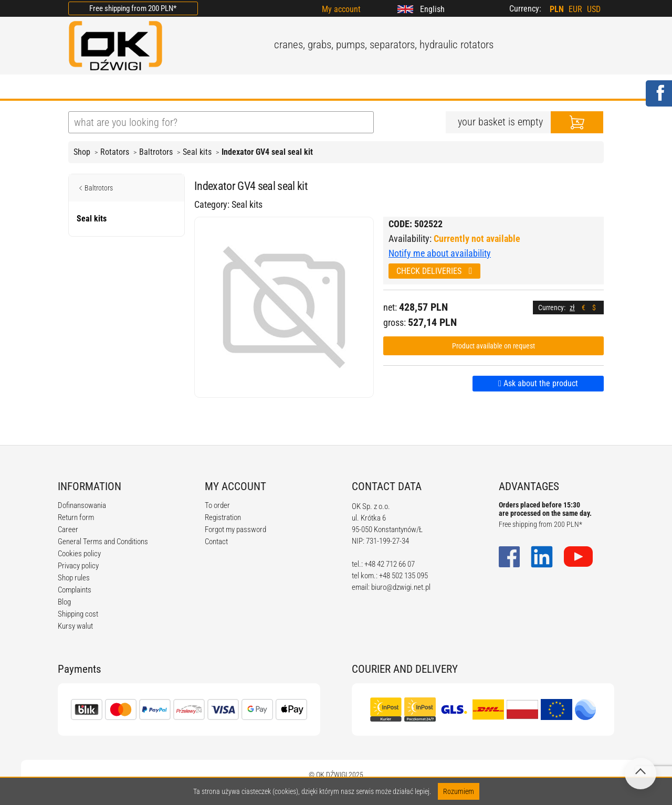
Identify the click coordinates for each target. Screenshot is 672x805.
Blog (64, 602)
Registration (223, 517)
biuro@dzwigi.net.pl (401, 587)
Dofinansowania (82, 505)
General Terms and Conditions (103, 542)
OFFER (179, 88)
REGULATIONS (287, 88)
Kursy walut (75, 626)
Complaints (75, 590)
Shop (82, 152)
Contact (216, 542)
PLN (557, 9)
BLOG (225, 88)
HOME (81, 88)
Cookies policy (79, 554)
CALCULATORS (367, 88)
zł (572, 308)
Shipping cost (78, 614)
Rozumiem (459, 791)
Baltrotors (156, 152)
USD (594, 9)
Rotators (115, 152)
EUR (575, 9)
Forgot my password (235, 529)
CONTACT (438, 88)
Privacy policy (78, 566)
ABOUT (129, 88)
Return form (76, 517)
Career (68, 529)
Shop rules (74, 578)
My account (341, 9)
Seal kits (197, 152)
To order (217, 505)
